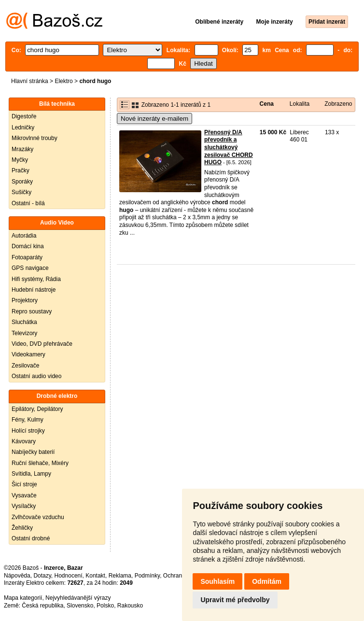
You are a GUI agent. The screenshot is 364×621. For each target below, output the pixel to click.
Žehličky (22, 528)
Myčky (20, 160)
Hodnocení (69, 576)
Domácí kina (28, 246)
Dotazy (42, 576)
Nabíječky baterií (33, 452)
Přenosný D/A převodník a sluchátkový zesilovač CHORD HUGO (229, 147)
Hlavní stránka (30, 81)
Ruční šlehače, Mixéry (40, 463)
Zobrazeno (338, 104)
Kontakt (95, 576)
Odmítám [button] (267, 581)
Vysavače (24, 495)
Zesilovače (25, 366)
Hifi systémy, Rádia (36, 279)
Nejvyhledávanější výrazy (78, 598)
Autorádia (24, 236)
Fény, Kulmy (28, 420)
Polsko (105, 606)
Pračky (21, 170)
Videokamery (28, 354)
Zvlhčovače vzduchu (38, 517)
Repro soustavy (32, 311)
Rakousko (130, 606)
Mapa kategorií (23, 598)
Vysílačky (24, 506)
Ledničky (23, 127)
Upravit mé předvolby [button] (235, 600)
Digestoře (24, 116)
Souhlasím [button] (217, 581)
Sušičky (21, 192)
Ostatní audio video (36, 376)
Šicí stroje (24, 484)
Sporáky (22, 182)
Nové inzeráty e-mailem (154, 119)
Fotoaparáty (27, 257)
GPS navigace (30, 268)
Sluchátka (24, 322)
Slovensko (80, 606)
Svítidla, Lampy (31, 474)
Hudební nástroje (34, 290)
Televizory (24, 333)
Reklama (120, 576)
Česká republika (42, 606)
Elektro (63, 81)
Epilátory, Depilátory (37, 409)
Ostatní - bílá (28, 203)
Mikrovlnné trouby (35, 138)
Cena (267, 104)
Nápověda (17, 576)
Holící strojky (28, 431)
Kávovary (24, 441)
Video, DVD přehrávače (42, 344)
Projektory (25, 300)
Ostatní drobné (31, 538)
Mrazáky (22, 149)
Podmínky (147, 576)
